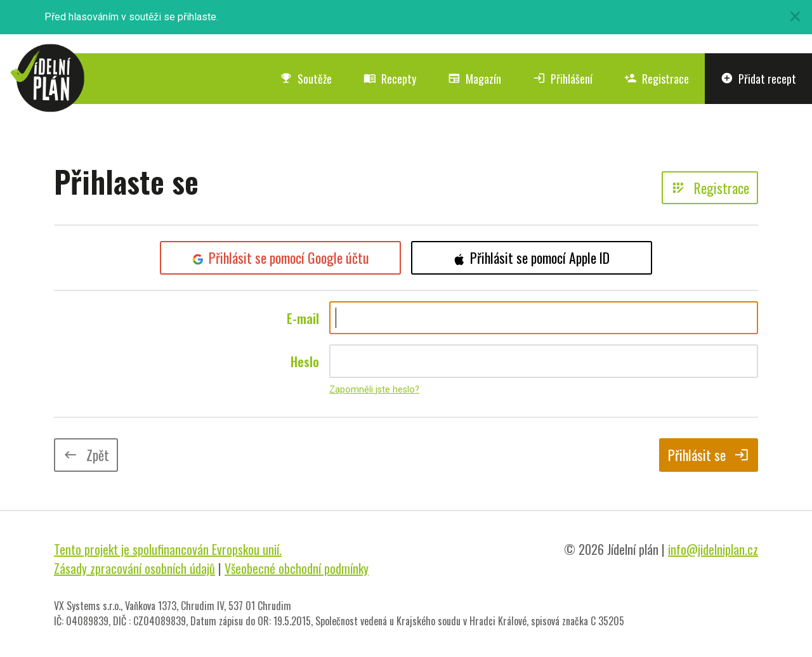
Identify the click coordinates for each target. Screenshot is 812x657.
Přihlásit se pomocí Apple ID (532, 257)
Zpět (86, 455)
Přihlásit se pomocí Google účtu (281, 257)
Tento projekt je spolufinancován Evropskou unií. (168, 549)
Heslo (305, 361)
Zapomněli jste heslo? (374, 390)
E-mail (303, 318)
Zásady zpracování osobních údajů (134, 568)
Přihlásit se (709, 455)
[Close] (795, 16)
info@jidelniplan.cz (713, 549)
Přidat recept (758, 79)
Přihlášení (563, 79)
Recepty (390, 79)
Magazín (475, 79)
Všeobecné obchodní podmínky (297, 568)
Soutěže (306, 79)
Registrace (657, 79)
